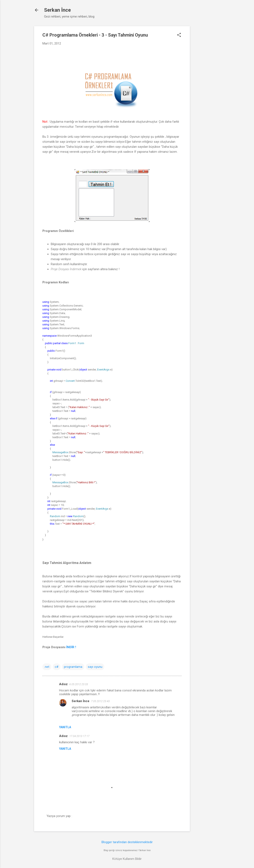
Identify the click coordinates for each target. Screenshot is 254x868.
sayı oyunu (95, 667)
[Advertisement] (207, 89)
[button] (179, 35)
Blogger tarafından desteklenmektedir (127, 842)
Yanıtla (65, 727)
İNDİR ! (72, 647)
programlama (73, 667)
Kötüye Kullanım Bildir (127, 859)
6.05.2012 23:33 (79, 684)
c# (57, 667)
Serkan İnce (57, 10)
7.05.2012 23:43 (100, 701)
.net (47, 667)
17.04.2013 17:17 (79, 736)
